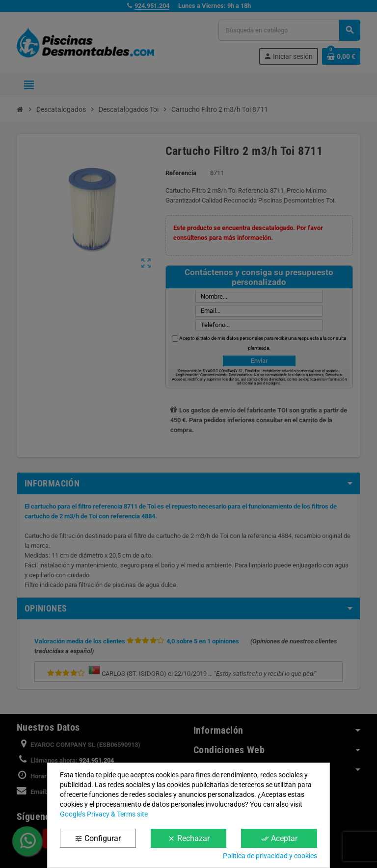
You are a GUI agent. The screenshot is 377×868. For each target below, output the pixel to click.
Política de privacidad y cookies (270, 856)
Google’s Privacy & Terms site (104, 814)
